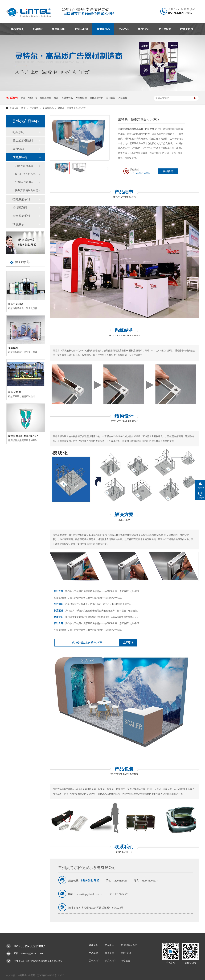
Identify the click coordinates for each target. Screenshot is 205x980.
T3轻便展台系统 (24, 166)
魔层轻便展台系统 (25, 174)
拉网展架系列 (21, 199)
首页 (24, 108)
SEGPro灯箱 (81, 29)
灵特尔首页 (17, 29)
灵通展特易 (103, 29)
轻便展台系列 (97, 98)
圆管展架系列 (21, 216)
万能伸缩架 (81, 98)
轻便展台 (93, 945)
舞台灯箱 (18, 149)
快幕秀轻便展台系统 (27, 190)
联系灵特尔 (187, 29)
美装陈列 (13, 348)
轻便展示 (18, 224)
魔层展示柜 (58, 29)
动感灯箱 (32, 98)
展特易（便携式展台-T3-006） (73, 108)
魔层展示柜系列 (23, 141)
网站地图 (125, 961)
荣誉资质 (109, 953)
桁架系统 (38, 29)
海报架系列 (20, 208)
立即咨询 (128, 643)
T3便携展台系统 (129, 945)
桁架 (23, 98)
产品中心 (124, 29)
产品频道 (34, 108)
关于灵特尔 (165, 29)
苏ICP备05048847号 (47, 975)
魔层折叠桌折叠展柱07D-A (23, 436)
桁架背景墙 (15, 392)
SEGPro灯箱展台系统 (27, 182)
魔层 (56, 98)
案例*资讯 (144, 29)
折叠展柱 (123, 98)
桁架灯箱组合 (16, 304)
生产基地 (93, 953)
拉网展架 (111, 98)
